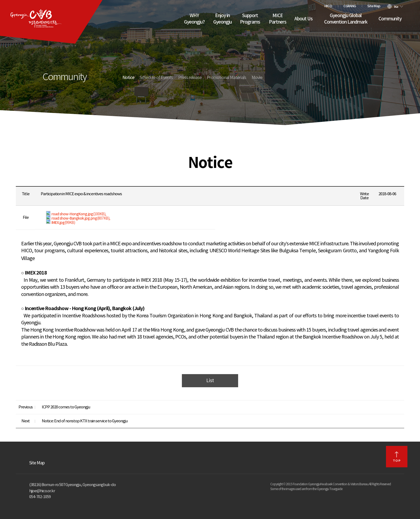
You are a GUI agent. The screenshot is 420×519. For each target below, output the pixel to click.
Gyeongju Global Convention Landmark (346, 19)
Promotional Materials (226, 78)
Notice (128, 78)
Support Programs (250, 19)
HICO (328, 6)
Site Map (374, 6)
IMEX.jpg (61, 223)
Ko (396, 7)
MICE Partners (278, 19)
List (210, 381)
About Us (303, 19)
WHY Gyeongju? (194, 19)
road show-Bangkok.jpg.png (78, 218)
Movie (257, 78)
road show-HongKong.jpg (76, 214)
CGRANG (350, 6)
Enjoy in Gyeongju (222, 19)
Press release (190, 78)
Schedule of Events (156, 78)
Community (390, 19)
